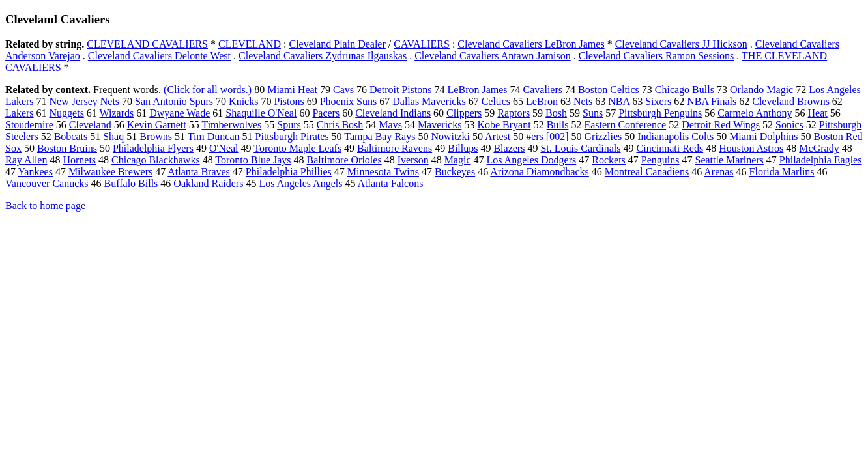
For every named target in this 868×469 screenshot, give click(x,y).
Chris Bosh (340, 125)
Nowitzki (450, 136)
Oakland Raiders (208, 183)
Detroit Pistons (401, 90)
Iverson (413, 160)
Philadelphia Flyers (153, 148)
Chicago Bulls (685, 90)
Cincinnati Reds (670, 148)
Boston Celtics (609, 90)
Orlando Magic (761, 90)
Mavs (390, 125)
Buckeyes (455, 172)
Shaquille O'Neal (261, 113)
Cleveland (90, 125)
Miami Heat (292, 90)
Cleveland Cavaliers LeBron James (531, 44)
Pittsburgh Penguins (660, 113)
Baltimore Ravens (395, 148)
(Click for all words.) (208, 90)
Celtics (496, 101)
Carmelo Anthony (755, 113)
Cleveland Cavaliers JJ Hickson (681, 44)
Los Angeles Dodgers (532, 160)
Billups (463, 148)
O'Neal (224, 148)
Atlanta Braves (199, 172)
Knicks (243, 101)
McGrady (819, 148)
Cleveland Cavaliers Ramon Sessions (657, 56)
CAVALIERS (422, 44)
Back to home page (45, 206)
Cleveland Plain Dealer (337, 44)
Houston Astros (751, 148)
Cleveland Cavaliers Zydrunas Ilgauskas (323, 56)
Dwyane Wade (180, 113)
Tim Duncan (214, 136)
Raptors (514, 113)
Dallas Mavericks (429, 101)
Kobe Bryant (504, 125)
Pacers (326, 113)
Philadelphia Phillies (289, 172)
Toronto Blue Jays (253, 160)
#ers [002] (547, 136)
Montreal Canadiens (647, 172)
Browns (156, 136)
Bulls (558, 125)
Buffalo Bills (131, 183)
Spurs (289, 125)
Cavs (343, 90)
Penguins (660, 160)
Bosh (556, 113)
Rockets (609, 160)
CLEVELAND (250, 44)
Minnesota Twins (383, 172)
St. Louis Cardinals (580, 148)
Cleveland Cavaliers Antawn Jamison (493, 56)
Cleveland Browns (791, 101)
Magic (458, 160)
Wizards (117, 113)
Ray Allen (26, 160)
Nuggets (67, 113)
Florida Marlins (782, 172)
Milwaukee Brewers (110, 172)
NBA (619, 101)
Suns (593, 113)
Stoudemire (29, 125)
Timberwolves (231, 125)
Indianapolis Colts (675, 136)
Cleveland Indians (393, 113)
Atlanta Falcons (391, 183)
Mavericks (440, 125)
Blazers (509, 148)
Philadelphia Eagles (821, 160)
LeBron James (478, 90)
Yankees (35, 172)
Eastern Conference (625, 125)
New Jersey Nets (85, 101)
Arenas (718, 172)
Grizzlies (603, 136)
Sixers (658, 101)
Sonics (789, 125)
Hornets (79, 160)
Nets (583, 101)
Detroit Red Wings (721, 125)
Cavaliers (543, 90)
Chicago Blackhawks (156, 160)
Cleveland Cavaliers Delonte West (159, 56)
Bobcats (71, 136)
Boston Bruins (67, 148)
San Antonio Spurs (174, 101)
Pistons (289, 101)
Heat (818, 113)
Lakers (20, 113)
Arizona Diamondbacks (540, 172)
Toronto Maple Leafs (297, 148)
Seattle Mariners (729, 160)
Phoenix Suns (349, 101)
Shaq (113, 136)
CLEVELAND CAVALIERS (147, 44)
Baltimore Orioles (344, 160)
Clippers (464, 113)
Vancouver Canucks (47, 183)
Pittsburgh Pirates (292, 136)
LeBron (542, 101)
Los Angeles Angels (300, 183)
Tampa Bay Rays (380, 136)
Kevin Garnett (157, 125)
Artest (498, 136)
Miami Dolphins (763, 136)
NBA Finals (712, 101)
